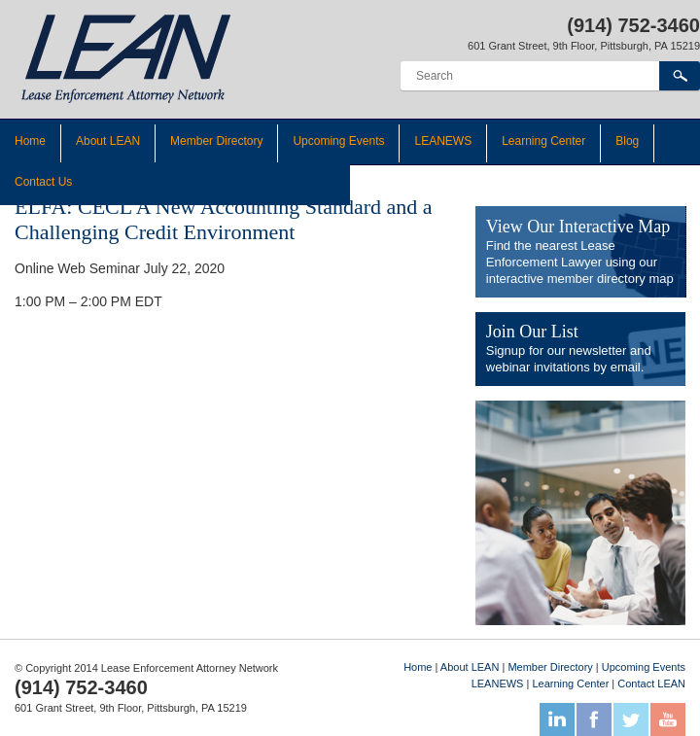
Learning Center (543, 141)
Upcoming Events (338, 141)
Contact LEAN (651, 683)
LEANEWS (443, 141)
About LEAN (108, 141)
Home (30, 141)
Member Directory (216, 141)
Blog (627, 141)
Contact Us (43, 182)
